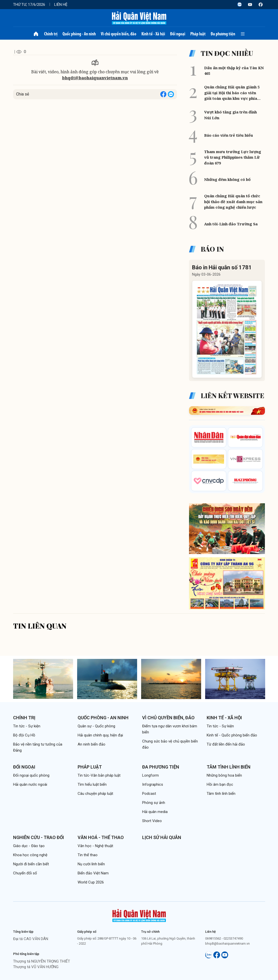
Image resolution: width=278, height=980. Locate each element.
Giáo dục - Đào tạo (29, 846)
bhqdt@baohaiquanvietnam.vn (95, 78)
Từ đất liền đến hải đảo (226, 744)
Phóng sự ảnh (154, 803)
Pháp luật (198, 34)
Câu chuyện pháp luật (95, 794)
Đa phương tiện (223, 34)
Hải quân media (155, 812)
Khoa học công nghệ (30, 855)
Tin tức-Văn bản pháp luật (99, 775)
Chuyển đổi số (25, 873)
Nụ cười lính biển (91, 864)
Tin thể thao (88, 855)
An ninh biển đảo (91, 744)
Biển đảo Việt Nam (93, 873)
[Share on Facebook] (163, 94)
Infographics (153, 784)
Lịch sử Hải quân (162, 837)
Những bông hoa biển (224, 775)
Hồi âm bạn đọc (220, 784)
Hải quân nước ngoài (30, 784)
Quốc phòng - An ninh (79, 34)
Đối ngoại (178, 34)
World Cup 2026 (91, 882)
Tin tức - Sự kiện (27, 726)
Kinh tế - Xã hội (153, 34)
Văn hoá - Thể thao (101, 837)
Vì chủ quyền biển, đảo (119, 34)
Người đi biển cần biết (31, 864)
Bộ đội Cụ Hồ (24, 735)
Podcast (149, 794)
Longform (150, 775)
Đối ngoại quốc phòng (31, 775)
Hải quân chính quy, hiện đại (100, 735)
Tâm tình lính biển (229, 767)
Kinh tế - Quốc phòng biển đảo (232, 735)
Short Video (152, 821)
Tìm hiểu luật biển (92, 784)
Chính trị (51, 34)
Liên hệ (61, 5)
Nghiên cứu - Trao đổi (39, 837)
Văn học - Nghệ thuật (95, 846)
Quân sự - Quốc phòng (96, 726)
